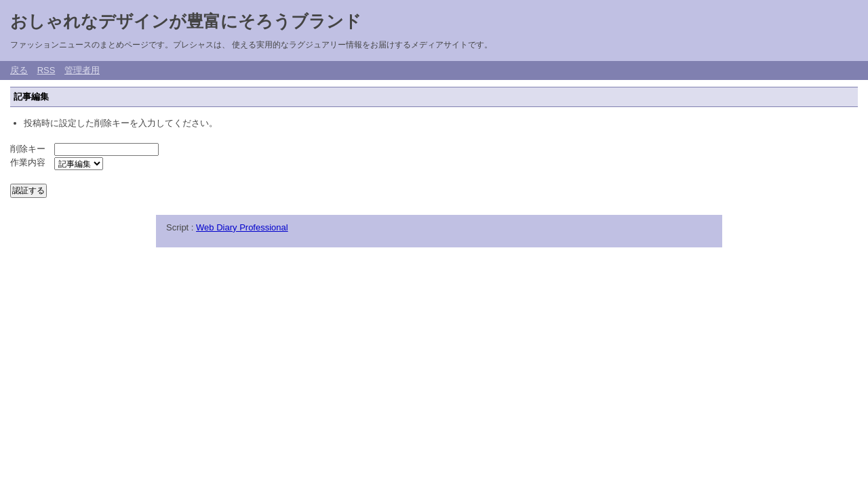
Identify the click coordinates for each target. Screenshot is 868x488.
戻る (19, 70)
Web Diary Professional (242, 227)
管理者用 (82, 70)
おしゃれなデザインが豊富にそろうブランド (186, 21)
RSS (46, 70)
